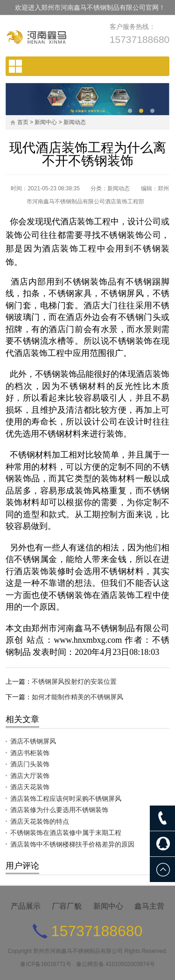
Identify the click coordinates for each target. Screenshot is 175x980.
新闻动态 (75, 122)
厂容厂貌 (67, 906)
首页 (23, 122)
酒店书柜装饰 (30, 753)
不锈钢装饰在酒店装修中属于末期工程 (66, 833)
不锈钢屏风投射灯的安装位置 (74, 681)
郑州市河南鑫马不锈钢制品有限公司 (78, 951)
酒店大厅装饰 (30, 776)
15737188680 (140, 39)
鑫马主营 (149, 906)
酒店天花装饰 (30, 787)
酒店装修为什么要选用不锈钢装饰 (59, 810)
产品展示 (26, 906)
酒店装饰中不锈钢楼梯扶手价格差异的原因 (72, 844)
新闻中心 (46, 122)
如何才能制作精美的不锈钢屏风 (77, 697)
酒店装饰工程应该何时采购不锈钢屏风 (66, 799)
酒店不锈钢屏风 (33, 741)
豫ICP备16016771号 (45, 964)
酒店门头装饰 (30, 764)
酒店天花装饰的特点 (40, 821)
